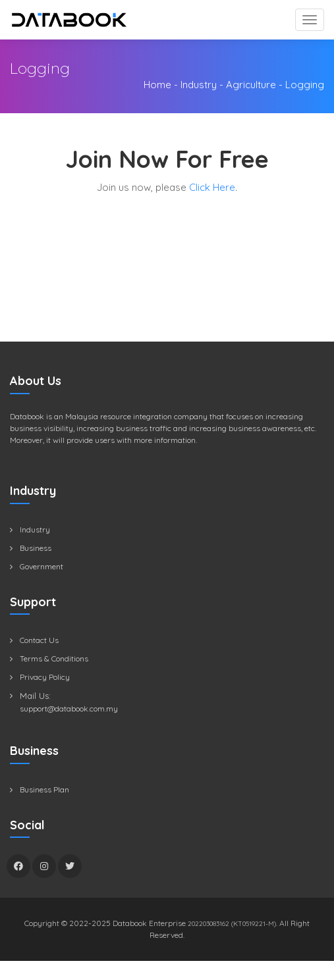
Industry (199, 85)
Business (36, 548)
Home (157, 85)
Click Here (212, 187)
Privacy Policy (45, 677)
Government (42, 566)
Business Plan (44, 789)
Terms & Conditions (54, 658)
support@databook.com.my (69, 709)
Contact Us (39, 640)
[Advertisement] (172, 282)
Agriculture (251, 85)
